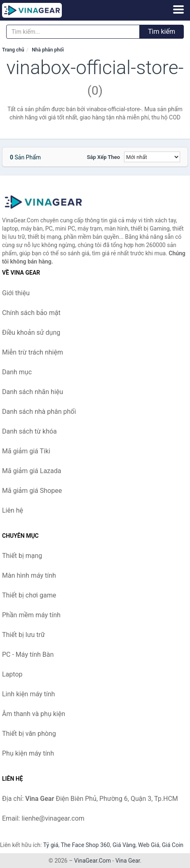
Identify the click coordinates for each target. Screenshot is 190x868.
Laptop (12, 674)
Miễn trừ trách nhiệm (33, 352)
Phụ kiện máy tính (28, 753)
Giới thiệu (16, 293)
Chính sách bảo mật (31, 313)
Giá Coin (173, 845)
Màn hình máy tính (29, 575)
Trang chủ (13, 50)
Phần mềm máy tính (31, 615)
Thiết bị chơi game (29, 595)
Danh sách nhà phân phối (39, 412)
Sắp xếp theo (103, 157)
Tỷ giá (51, 845)
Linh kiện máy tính (28, 694)
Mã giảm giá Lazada (32, 471)
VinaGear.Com (93, 861)
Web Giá (149, 845)
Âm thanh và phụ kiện (34, 714)
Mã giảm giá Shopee (32, 491)
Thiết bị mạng (22, 556)
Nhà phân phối (48, 50)
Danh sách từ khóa (29, 431)
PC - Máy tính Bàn (28, 654)
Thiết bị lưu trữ (23, 635)
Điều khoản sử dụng (31, 332)
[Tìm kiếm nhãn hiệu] (73, 32)
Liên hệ (13, 510)
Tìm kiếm (162, 31)
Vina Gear (128, 861)
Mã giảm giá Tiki (26, 451)
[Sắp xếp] (152, 157)
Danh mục (17, 372)
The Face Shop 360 (85, 845)
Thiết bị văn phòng (29, 734)
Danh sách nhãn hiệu (33, 392)
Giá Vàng (124, 845)
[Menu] (178, 9)
